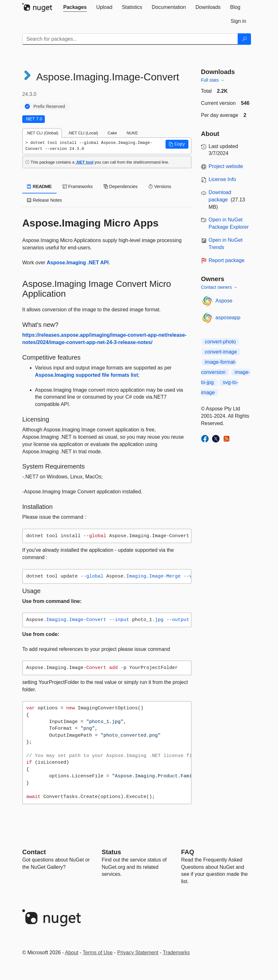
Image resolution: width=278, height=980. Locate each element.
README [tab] (39, 186)
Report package (227, 260)
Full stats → (213, 80)
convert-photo (220, 342)
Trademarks (176, 953)
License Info (222, 179)
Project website (226, 166)
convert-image (221, 352)
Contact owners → (219, 287)
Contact (34, 852)
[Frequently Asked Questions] (188, 852)
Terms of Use (98, 953)
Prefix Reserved (49, 106)
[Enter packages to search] (130, 39)
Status (111, 852)
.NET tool (85, 162)
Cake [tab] (112, 133)
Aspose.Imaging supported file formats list (87, 375)
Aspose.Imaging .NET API (78, 263)
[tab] (75, 7)
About (72, 953)
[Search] (244, 39)
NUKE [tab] (132, 133)
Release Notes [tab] (44, 200)
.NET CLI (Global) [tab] (42, 133)
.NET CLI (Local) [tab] (83, 133)
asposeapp (228, 318)
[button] (177, 144)
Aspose (224, 301)
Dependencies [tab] (121, 186)
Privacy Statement (138, 953)
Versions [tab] (160, 186)
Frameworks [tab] (78, 186)
